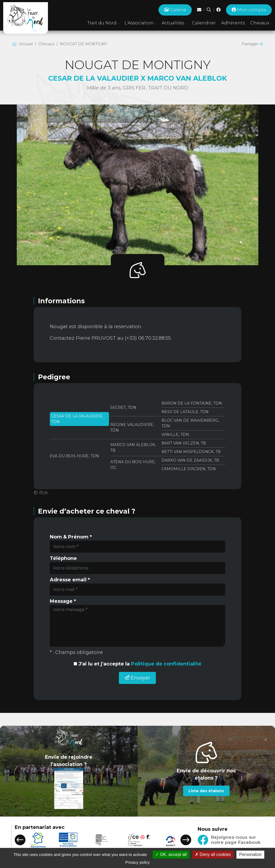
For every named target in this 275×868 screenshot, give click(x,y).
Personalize (250, 854)
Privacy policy (138, 862)
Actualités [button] (174, 23)
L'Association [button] (140, 23)
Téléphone (63, 558)
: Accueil (23, 44)
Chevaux (46, 44)
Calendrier (204, 23)
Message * (63, 601)
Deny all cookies (213, 854)
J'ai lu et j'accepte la (140, 664)
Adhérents (233, 23)
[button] (20, 840)
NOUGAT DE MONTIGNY (84, 44)
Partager (252, 44)
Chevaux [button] (261, 23)
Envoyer (137, 678)
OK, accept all (171, 854)
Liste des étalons (206, 791)
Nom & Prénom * (71, 537)
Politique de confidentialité (166, 664)
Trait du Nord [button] (103, 23)
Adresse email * (70, 580)
